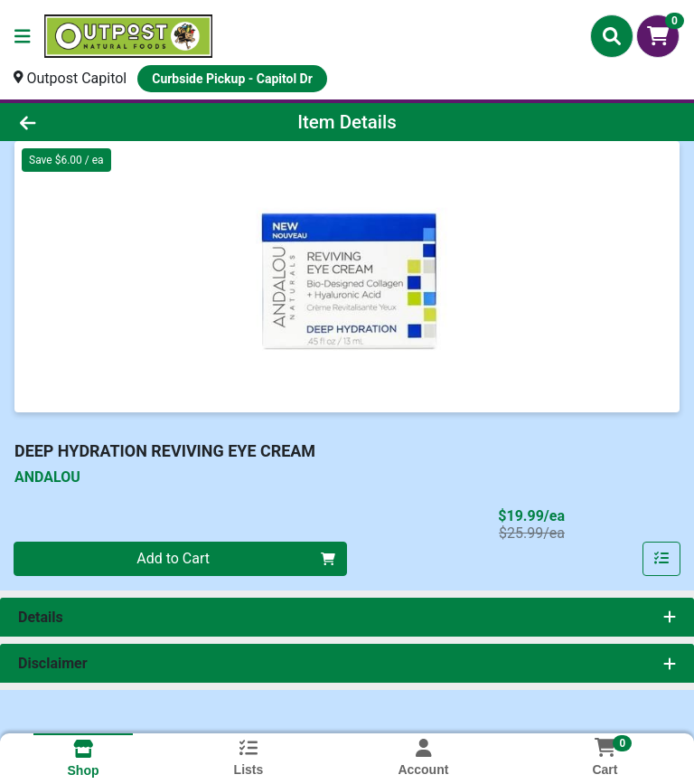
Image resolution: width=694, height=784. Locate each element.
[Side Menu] (23, 36)
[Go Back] (98, 122)
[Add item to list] (661, 559)
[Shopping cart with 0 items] (658, 36)
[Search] (612, 36)
